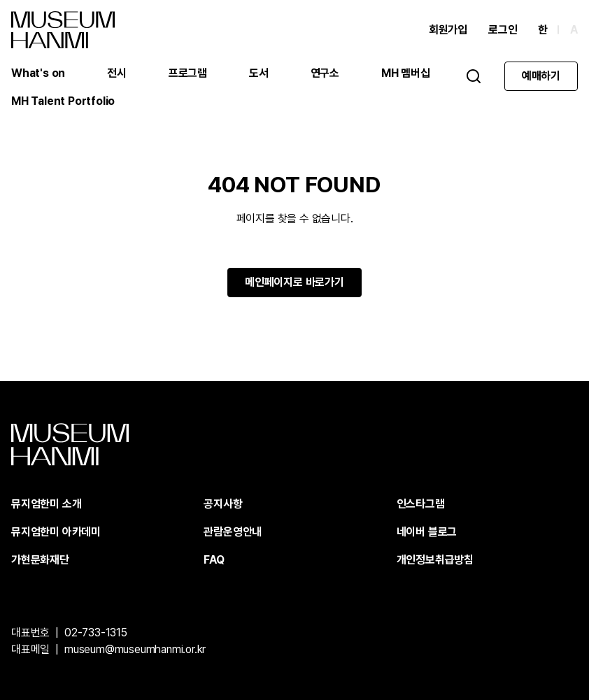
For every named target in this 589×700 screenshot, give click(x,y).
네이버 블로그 (427, 532)
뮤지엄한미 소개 (46, 504)
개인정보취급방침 (435, 560)
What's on (38, 73)
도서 (259, 73)
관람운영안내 (233, 532)
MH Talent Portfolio (63, 101)
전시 (117, 73)
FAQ (214, 560)
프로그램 (188, 73)
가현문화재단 (40, 560)
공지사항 (223, 504)
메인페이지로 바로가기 (294, 282)
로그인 (503, 30)
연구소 (325, 73)
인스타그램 (421, 504)
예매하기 (541, 76)
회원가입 (448, 30)
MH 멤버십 (406, 73)
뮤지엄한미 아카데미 (56, 532)
